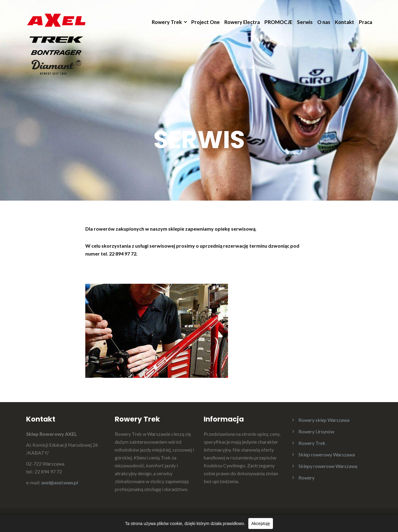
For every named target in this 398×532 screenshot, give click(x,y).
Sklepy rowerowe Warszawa (328, 466)
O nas (324, 22)
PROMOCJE (278, 22)
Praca (366, 22)
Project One (206, 22)
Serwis (305, 22)
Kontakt (345, 22)
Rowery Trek (167, 22)
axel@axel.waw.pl (60, 482)
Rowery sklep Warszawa (324, 420)
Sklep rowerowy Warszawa (327, 454)
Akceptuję (261, 524)
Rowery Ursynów (316, 431)
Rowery (306, 478)
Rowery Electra (242, 22)
